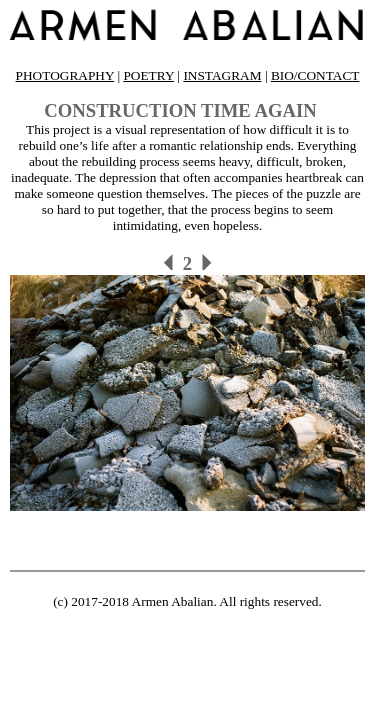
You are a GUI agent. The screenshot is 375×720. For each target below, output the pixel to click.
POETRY (148, 75)
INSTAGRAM (222, 75)
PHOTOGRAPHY (65, 75)
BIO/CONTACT (315, 75)
